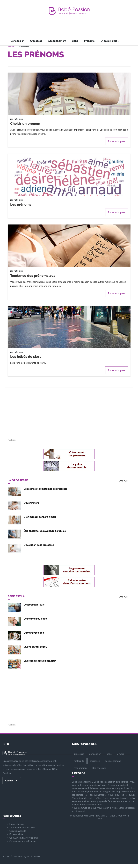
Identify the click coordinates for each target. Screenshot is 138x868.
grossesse (79, 758)
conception (95, 758)
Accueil (11, 51)
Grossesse (36, 41)
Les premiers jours (34, 609)
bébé (109, 758)
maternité (79, 765)
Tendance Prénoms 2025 (22, 831)
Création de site (18, 835)
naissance (95, 765)
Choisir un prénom (25, 128)
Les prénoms (21, 209)
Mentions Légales (22, 861)
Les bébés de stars (26, 361)
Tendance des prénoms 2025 (34, 280)
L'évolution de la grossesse (39, 549)
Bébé (75, 41)
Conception (17, 41)
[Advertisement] (70, 28)
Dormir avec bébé (34, 637)
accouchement (113, 765)
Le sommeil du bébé (35, 623)
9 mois (120, 758)
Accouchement (57, 41)
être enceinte (99, 772)
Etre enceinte (16, 838)
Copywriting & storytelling (23, 842)
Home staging (17, 828)
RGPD (37, 861)
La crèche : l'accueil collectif (40, 665)
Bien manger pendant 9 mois (40, 521)
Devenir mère (31, 507)
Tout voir (124, 485)
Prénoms (89, 41)
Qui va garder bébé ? (36, 651)
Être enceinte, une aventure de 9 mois (45, 535)
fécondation (80, 772)
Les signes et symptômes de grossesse (46, 493)
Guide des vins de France (22, 845)
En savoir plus (110, 41)
